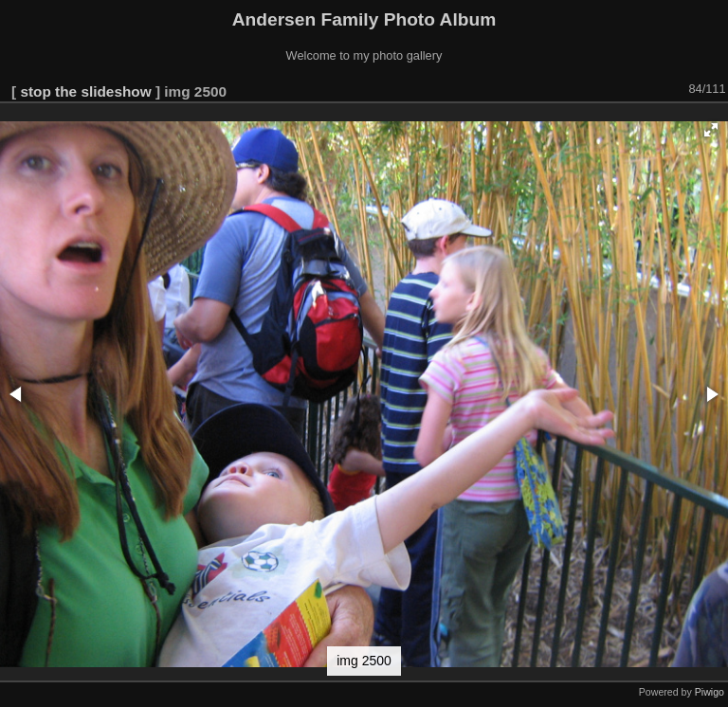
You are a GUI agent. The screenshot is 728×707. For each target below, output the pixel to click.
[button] (711, 130)
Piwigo (710, 692)
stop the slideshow (85, 91)
